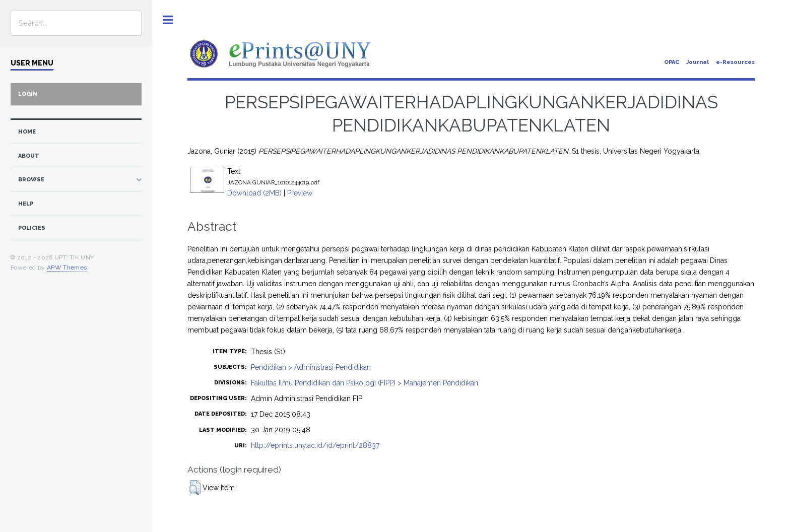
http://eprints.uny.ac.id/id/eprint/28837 (315, 445)
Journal (698, 62)
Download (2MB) (254, 193)
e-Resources (735, 62)
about (29, 156)
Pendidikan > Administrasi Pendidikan (311, 367)
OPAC (672, 62)
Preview (300, 193)
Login (28, 94)
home (27, 132)
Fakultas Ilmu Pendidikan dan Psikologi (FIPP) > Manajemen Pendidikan (365, 383)
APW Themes (67, 268)
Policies (32, 228)
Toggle (168, 20)
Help (26, 204)
